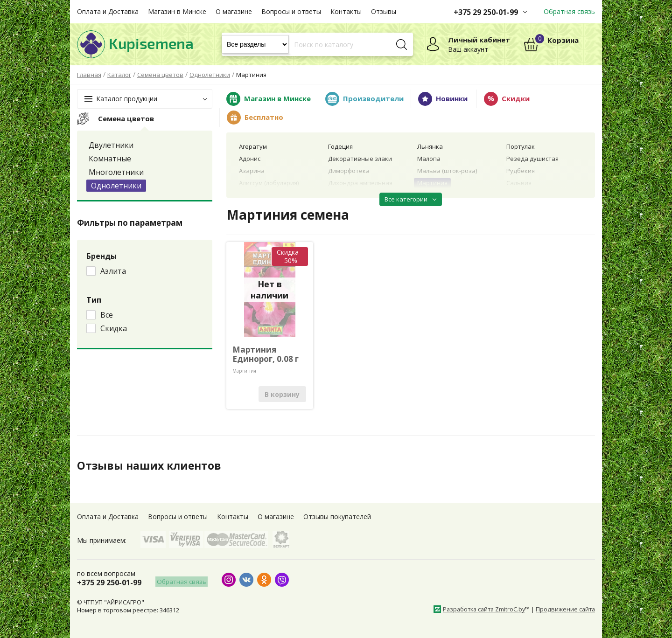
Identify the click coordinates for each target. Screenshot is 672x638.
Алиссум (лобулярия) (269, 183)
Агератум (253, 146)
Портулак (521, 146)
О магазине (234, 11)
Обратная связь (569, 11)
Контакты (346, 11)
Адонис (250, 159)
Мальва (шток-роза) (447, 171)
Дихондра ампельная (360, 183)
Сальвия (519, 183)
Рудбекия (521, 171)
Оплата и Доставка (108, 11)
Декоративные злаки (360, 159)
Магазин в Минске (177, 11)
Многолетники (116, 172)
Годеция (340, 146)
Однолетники (116, 186)
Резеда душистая (532, 159)
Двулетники (111, 145)
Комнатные (110, 159)
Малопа (429, 159)
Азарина (252, 171)
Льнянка (430, 146)
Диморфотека (349, 171)
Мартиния (432, 183)
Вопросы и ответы (291, 11)
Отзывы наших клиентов (151, 465)
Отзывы (384, 11)
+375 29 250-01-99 (486, 12)
